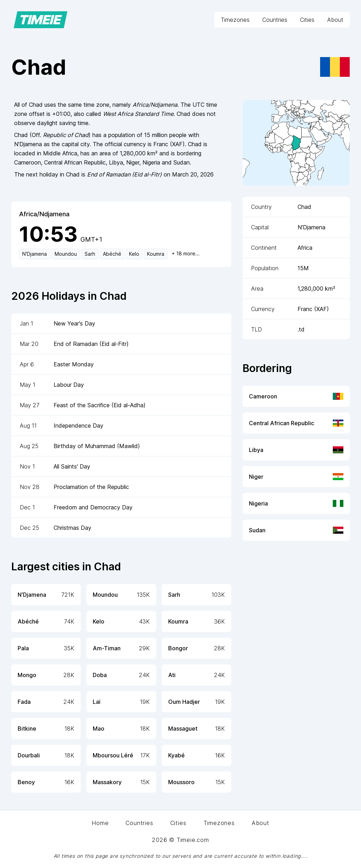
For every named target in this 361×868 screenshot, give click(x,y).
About (335, 20)
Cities (307, 20)
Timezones (235, 20)
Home (100, 823)
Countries (275, 20)
